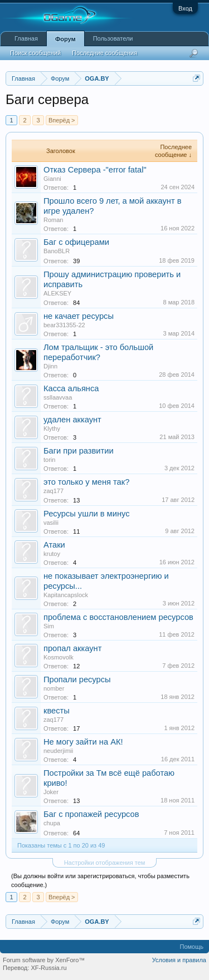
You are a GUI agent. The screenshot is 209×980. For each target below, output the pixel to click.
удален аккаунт (72, 420)
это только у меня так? (86, 482)
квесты (57, 711)
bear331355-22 (64, 325)
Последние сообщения (104, 53)
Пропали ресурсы (77, 679)
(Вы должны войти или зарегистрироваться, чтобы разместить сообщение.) (100, 880)
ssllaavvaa (58, 397)
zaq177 (54, 491)
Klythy (52, 429)
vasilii (51, 523)
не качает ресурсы (79, 316)
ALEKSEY (57, 293)
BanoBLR (57, 251)
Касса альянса (71, 388)
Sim (49, 626)
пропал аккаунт (72, 648)
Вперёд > (62, 120)
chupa (52, 823)
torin (49, 460)
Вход (185, 8)
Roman (53, 220)
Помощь (192, 947)
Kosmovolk (59, 657)
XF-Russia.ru (48, 968)
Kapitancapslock (66, 595)
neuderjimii (58, 751)
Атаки (54, 545)
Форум (65, 39)
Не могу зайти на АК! (83, 742)
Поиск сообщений (35, 53)
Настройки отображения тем (105, 863)
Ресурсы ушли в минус (86, 514)
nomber (54, 688)
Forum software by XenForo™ (44, 960)
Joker (51, 792)
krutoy (52, 554)
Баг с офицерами (76, 242)
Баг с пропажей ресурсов (91, 814)
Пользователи (113, 38)
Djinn (50, 366)
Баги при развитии (79, 451)
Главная (26, 38)
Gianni (52, 179)
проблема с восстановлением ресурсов (118, 617)
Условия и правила (179, 960)
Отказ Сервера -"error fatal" (95, 170)
